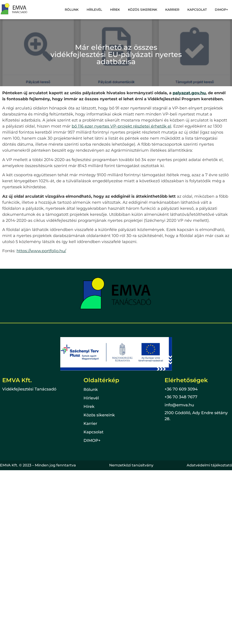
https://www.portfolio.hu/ (41, 251)
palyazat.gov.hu (189, 93)
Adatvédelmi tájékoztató (209, 465)
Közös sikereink (143, 10)
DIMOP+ (221, 10)
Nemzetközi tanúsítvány (131, 465)
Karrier (172, 10)
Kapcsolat (197, 10)
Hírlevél (94, 10)
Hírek (115, 10)
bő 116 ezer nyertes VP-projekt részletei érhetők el (121, 126)
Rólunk (72, 10)
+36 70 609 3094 (181, 389)
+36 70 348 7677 (181, 397)
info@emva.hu (179, 405)
